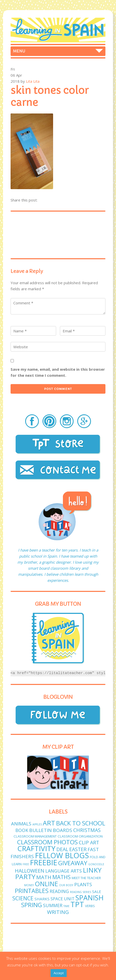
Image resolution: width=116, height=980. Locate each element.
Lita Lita (33, 81)
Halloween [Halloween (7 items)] (30, 871)
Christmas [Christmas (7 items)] (87, 830)
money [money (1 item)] (29, 885)
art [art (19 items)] (49, 823)
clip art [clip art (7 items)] (89, 842)
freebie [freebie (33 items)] (44, 862)
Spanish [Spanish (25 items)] (90, 898)
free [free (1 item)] (26, 864)
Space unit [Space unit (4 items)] (63, 899)
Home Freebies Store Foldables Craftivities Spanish (58, 51)
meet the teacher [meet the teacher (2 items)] (86, 878)
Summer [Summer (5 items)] (53, 905)
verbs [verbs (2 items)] (90, 906)
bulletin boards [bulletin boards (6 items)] (51, 830)
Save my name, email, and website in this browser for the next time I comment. (58, 372)
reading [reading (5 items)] (59, 891)
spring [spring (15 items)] (32, 905)
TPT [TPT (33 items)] (77, 904)
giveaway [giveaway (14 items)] (73, 863)
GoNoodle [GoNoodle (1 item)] (96, 864)
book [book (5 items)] (22, 830)
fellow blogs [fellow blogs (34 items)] (62, 855)
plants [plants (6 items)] (83, 884)
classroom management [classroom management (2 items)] (35, 836)
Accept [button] (59, 973)
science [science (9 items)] (23, 898)
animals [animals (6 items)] (21, 824)
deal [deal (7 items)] (62, 849)
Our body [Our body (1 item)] (66, 885)
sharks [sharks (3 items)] (42, 899)
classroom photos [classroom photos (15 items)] (47, 842)
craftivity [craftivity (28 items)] (36, 848)
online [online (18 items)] (46, 884)
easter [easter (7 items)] (78, 849)
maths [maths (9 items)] (62, 877)
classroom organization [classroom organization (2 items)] (80, 836)
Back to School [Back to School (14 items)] (81, 823)
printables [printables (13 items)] (32, 891)
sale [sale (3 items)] (97, 891)
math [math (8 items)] (44, 877)
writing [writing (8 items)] (58, 912)
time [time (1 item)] (66, 906)
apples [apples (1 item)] (37, 824)
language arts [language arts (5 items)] (64, 871)
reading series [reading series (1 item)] (81, 892)
